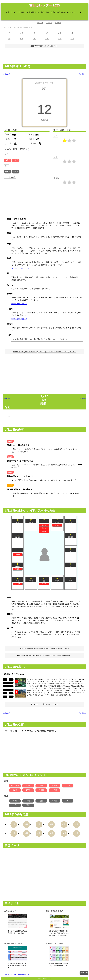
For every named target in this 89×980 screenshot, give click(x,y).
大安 (41, 786)
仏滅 (28, 801)
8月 (22, 39)
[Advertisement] (44, 57)
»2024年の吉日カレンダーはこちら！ (44, 46)
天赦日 (28, 786)
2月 (22, 33)
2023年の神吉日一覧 (19, 304)
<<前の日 (7, 74)
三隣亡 (28, 805)
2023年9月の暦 (25, 27)
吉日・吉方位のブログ (54, 911)
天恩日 (15, 790)
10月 (47, 39)
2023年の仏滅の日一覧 (20, 268)
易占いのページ (49, 704)
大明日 (68, 786)
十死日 (68, 801)
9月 (34, 39)
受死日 (54, 801)
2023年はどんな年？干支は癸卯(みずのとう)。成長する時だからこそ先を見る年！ (44, 352)
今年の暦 (40, 23)
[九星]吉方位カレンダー (13, 943)
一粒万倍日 (15, 786)
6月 (72, 33)
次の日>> (82, 74)
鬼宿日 (28, 790)
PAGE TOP (84, 973)
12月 (72, 39)
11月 (60, 39)
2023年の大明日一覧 (19, 319)
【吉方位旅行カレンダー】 (51, 655)
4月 (47, 33)
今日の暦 (49, 23)
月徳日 (41, 790)
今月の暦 (58, 23)
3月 (34, 33)
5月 (60, 33)
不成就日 (15, 801)
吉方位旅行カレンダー (54, 943)
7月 (9, 39)
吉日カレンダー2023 (11, 27)
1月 (9, 33)
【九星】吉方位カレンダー (59, 648)
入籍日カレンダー (11, 911)
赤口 (41, 801)
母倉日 (54, 786)
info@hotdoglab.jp (23, 975)
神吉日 (54, 790)
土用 (15, 805)
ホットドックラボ (11, 975)
